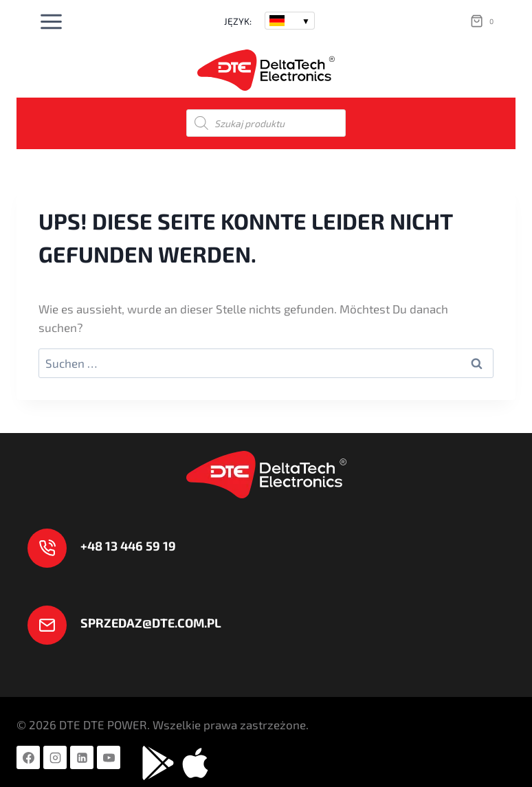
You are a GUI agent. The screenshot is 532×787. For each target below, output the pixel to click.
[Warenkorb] (485, 21)
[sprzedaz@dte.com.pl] (124, 625)
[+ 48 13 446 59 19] (102, 548)
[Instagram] (55, 757)
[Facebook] (28, 757)
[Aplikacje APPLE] (195, 763)
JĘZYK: (238, 21)
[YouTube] (109, 757)
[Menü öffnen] (52, 21)
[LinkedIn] (82, 757)
